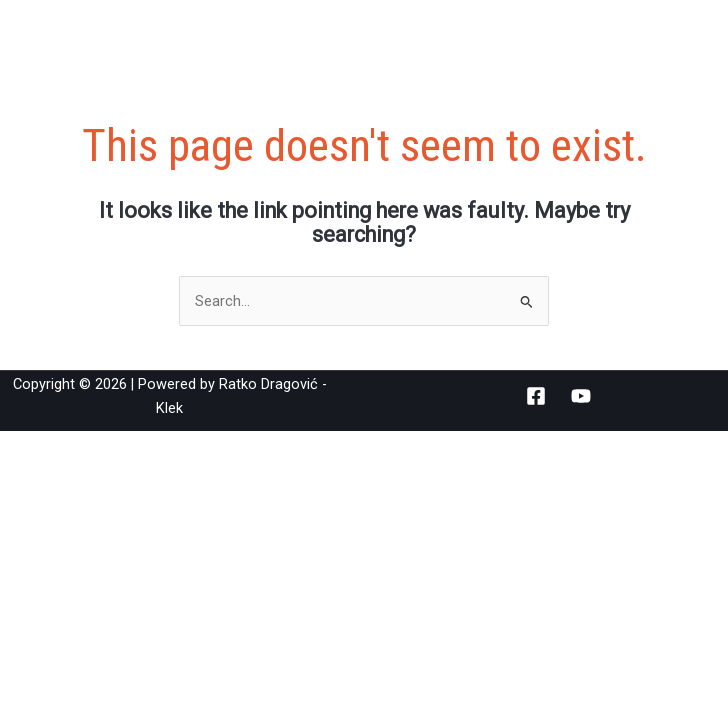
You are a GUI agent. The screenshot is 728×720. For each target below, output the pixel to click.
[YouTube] (581, 396)
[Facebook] (536, 396)
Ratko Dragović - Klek (182, 34)
